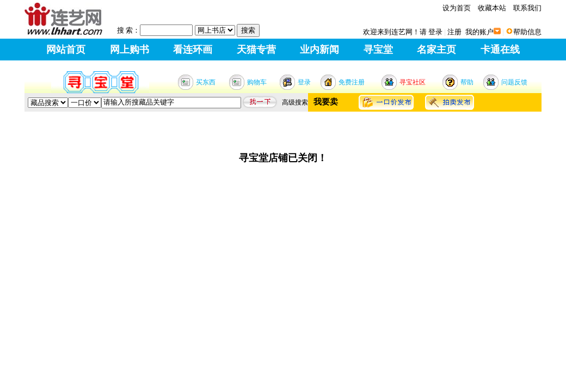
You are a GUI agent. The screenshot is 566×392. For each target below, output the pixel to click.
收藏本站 (492, 8)
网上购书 (130, 50)
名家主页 (436, 50)
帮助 (467, 82)
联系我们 (527, 8)
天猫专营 (256, 50)
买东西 (206, 82)
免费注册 (352, 82)
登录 (435, 32)
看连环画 (193, 50)
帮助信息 (527, 32)
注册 (454, 32)
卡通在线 (500, 50)
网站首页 (66, 50)
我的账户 (479, 32)
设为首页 (457, 8)
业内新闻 (319, 50)
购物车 (257, 82)
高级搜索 (295, 102)
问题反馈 (514, 82)
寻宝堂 (378, 50)
